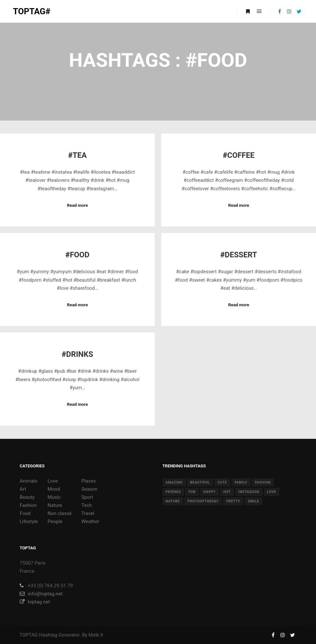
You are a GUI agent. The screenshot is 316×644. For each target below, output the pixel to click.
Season (89, 489)
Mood (54, 489)
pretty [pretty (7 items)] (233, 501)
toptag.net (35, 602)
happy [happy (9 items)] (209, 492)
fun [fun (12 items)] (192, 492)
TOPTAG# (32, 11)
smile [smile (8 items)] (254, 501)
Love (53, 481)
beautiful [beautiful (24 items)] (200, 482)
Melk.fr (96, 635)
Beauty (27, 497)
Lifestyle (29, 521)
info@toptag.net (41, 594)
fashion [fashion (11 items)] (263, 482)
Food (80, 255)
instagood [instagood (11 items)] (249, 492)
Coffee (241, 155)
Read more (78, 205)
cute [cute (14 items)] (222, 482)
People (55, 521)
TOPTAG (29, 635)
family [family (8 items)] (241, 482)
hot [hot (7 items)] (227, 492)
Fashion (28, 505)
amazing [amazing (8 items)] (174, 482)
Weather (90, 521)
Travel (88, 513)
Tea (80, 155)
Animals (28, 481)
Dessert (241, 255)
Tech (86, 505)
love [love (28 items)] (272, 492)
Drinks (79, 354)
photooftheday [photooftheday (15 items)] (203, 501)
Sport (87, 497)
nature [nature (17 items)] (173, 501)
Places (89, 481)
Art (23, 489)
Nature (55, 505)
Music (54, 497)
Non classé (60, 513)
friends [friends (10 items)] (173, 492)
